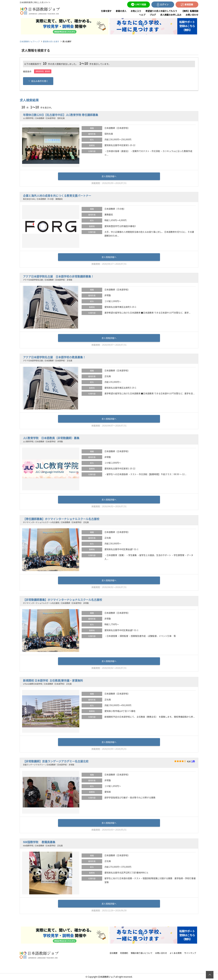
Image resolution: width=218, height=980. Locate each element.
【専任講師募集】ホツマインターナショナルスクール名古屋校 (61, 519)
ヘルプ (142, 15)
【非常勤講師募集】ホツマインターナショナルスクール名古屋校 (63, 600)
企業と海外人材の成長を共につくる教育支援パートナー (57, 196)
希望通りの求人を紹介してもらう (161, 11)
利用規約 (124, 953)
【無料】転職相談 (190, 11)
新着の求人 (121, 11)
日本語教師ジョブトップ (30, 41)
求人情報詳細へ (109, 176)
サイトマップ (190, 953)
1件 (193, 761)
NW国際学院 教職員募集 (39, 842)
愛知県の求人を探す (51, 41)
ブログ (153, 15)
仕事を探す (106, 11)
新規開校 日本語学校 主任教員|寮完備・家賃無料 (53, 680)
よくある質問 (176, 953)
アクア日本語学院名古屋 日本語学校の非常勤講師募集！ (58, 276)
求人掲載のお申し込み (171, 15)
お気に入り (136, 11)
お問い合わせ (192, 15)
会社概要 (114, 953)
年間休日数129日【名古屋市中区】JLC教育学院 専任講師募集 (61, 115)
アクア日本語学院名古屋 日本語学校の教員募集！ (54, 357)
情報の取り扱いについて (142, 953)
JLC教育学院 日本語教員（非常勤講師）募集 (51, 438)
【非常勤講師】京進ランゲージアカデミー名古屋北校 (56, 761)
